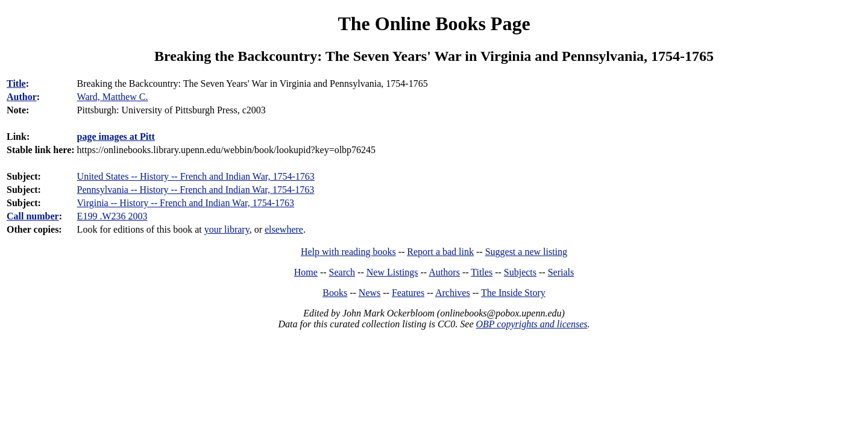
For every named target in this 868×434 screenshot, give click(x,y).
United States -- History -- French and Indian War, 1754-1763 (196, 176)
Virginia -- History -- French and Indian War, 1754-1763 (186, 203)
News (370, 293)
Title (16, 83)
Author (22, 97)
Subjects (520, 272)
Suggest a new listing (526, 252)
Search (342, 272)
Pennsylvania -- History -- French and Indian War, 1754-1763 (196, 190)
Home (306, 272)
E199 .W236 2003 (112, 216)
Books (335, 293)
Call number (33, 216)
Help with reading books (348, 252)
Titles (482, 272)
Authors (444, 272)
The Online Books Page (434, 24)
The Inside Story (513, 293)
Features (408, 293)
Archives (453, 293)
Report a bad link (440, 252)
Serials (561, 272)
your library (227, 229)
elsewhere (284, 229)
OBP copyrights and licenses (531, 324)
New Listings (392, 272)
